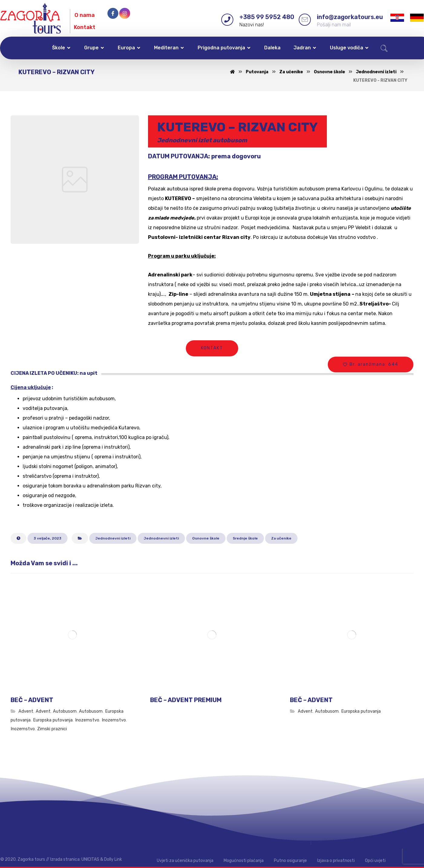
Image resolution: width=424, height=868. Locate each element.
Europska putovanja (53, 720)
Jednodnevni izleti (113, 538)
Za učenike (281, 538)
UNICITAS (90, 859)
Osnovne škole (206, 538)
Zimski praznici (52, 729)
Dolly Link (113, 859)
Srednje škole (245, 538)
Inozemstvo (87, 720)
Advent (26, 711)
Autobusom (65, 711)
